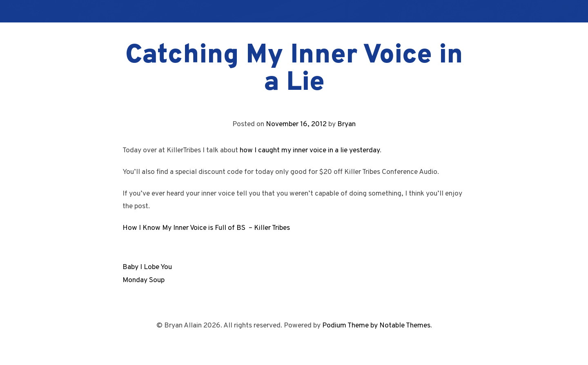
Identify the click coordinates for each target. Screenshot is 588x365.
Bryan (346, 124)
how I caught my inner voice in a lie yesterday (310, 150)
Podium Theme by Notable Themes (376, 326)
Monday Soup (144, 280)
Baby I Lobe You (147, 267)
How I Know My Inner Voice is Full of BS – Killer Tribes (206, 228)
